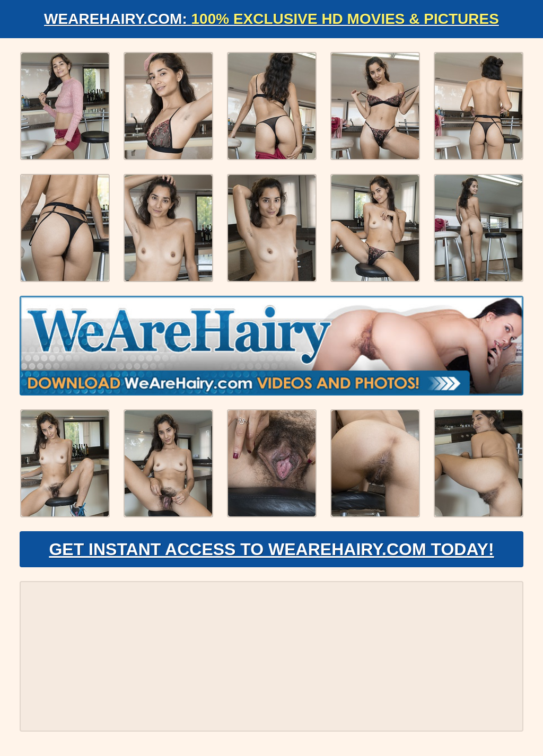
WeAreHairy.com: (271, 19)
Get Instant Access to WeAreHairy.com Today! (271, 549)
